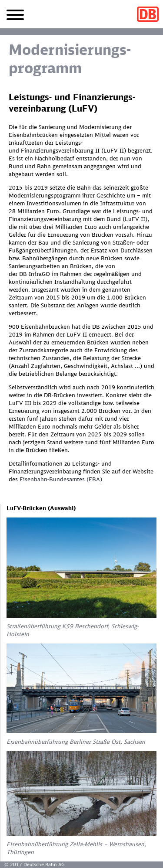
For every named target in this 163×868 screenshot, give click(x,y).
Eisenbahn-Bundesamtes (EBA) (61, 479)
